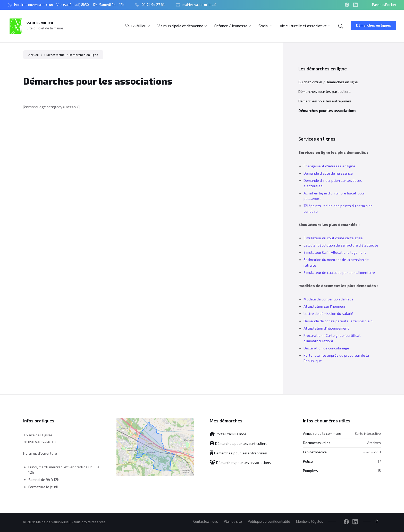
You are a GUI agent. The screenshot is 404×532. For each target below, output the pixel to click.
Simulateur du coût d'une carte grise (333, 238)
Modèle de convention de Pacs (329, 299)
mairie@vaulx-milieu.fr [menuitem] (200, 5)
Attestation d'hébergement (326, 328)
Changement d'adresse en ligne (329, 166)
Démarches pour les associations (327, 111)
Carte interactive (368, 433)
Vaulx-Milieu (40, 23)
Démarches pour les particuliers (325, 91)
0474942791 (371, 452)
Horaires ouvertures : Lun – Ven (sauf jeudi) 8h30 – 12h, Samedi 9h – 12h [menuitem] (69, 5)
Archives (374, 443)
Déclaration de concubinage (326, 348)
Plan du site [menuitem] (233, 521)
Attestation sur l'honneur (325, 306)
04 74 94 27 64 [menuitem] (153, 5)
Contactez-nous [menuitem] (206, 521)
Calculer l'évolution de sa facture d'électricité (341, 245)
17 (379, 461)
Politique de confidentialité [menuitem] (269, 521)
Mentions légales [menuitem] (310, 521)
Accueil (34, 55)
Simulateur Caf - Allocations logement (335, 252)
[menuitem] (136, 26)
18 (379, 471)
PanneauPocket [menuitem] (384, 5)
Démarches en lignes (374, 25)
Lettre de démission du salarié (328, 313)
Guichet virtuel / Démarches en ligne (71, 55)
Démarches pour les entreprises (325, 101)
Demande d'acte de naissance (328, 173)
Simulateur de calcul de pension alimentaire (339, 272)
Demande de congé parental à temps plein (338, 321)
